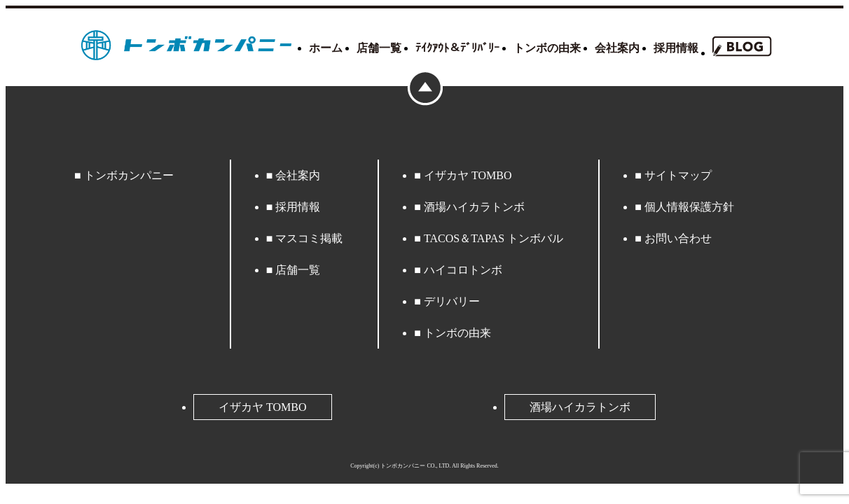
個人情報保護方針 (689, 207)
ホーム (326, 48)
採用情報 (676, 48)
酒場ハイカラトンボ (474, 207)
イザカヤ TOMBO (468, 175)
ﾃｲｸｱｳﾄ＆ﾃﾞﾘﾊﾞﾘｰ (457, 48)
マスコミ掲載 (309, 238)
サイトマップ (678, 175)
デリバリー (452, 301)
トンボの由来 (547, 48)
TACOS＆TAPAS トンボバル (493, 238)
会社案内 (617, 48)
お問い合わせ (678, 238)
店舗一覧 (379, 48)
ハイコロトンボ (463, 270)
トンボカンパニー (129, 175)
